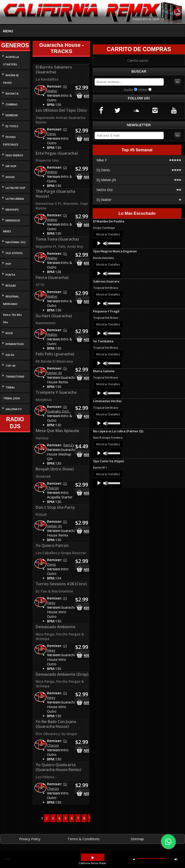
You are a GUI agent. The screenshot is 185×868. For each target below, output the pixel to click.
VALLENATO (14, 409)
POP (8, 264)
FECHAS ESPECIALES (11, 141)
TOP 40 (10, 366)
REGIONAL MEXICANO (11, 300)
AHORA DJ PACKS (11, 79)
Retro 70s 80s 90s (12, 318)
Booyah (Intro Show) (55, 469)
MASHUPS (12, 210)
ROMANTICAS (15, 344)
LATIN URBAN (15, 199)
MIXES (7, 231)
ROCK (9, 333)
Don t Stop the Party (55, 507)
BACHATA (12, 93)
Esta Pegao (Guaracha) (57, 153)
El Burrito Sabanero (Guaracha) (54, 69)
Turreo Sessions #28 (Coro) (61, 584)
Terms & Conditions (84, 839)
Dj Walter (57, 89)
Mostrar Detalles (108, 234)
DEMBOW (12, 115)
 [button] (93, 858)
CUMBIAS (12, 104)
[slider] (114, 243)
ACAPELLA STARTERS (11, 61)
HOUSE (10, 177)
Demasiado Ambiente (56, 627)
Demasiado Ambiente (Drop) (62, 674)
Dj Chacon (57, 486)
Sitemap (137, 839)
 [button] (134, 859)
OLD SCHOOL (14, 253)
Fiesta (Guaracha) (52, 277)
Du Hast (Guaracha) (54, 316)
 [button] (176, 859)
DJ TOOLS (12, 126)
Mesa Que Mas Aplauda (57, 431)
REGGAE (11, 286)
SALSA (10, 355)
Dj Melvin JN (57, 371)
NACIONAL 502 (16, 242)
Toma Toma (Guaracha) (57, 239)
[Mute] (105, 243)
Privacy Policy (30, 839)
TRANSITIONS (15, 376)
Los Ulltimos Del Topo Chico (61, 110)
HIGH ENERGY (14, 155)
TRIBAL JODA (12, 398)
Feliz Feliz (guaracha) (55, 354)
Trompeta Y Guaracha (56, 392)
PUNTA (10, 275)
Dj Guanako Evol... (59, 409)
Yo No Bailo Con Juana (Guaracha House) (56, 724)
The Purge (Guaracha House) (55, 194)
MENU (8, 31)
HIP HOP (11, 166)
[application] (107, 243)
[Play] (99, 243)
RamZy (69, 445)
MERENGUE (13, 220)
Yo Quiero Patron (52, 545)
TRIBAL (10, 387)
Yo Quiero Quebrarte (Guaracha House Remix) (58, 767)
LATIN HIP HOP (15, 188)
